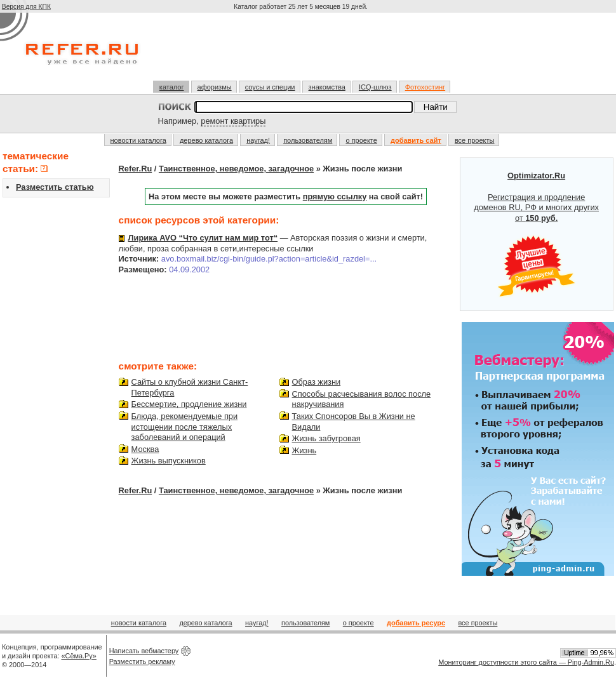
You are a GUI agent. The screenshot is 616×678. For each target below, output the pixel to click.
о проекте (361, 140)
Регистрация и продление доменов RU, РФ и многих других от (536, 234)
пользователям (308, 140)
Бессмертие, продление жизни (189, 404)
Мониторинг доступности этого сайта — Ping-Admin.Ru (526, 662)
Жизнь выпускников (169, 461)
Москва (145, 449)
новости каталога (138, 140)
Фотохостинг (425, 87)
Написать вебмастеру (144, 651)
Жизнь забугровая (326, 438)
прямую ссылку (335, 196)
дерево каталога (206, 140)
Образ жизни (317, 382)
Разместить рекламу (142, 661)
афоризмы (215, 87)
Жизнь (305, 450)
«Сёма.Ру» (79, 656)
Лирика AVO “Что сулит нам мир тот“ (203, 238)
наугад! (258, 140)
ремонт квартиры (233, 121)
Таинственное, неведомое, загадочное (236, 169)
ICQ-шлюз (375, 87)
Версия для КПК (26, 7)
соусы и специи (270, 87)
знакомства (327, 87)
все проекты (475, 140)
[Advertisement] (302, 52)
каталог (172, 87)
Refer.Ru (136, 169)
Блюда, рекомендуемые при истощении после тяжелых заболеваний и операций (185, 427)
